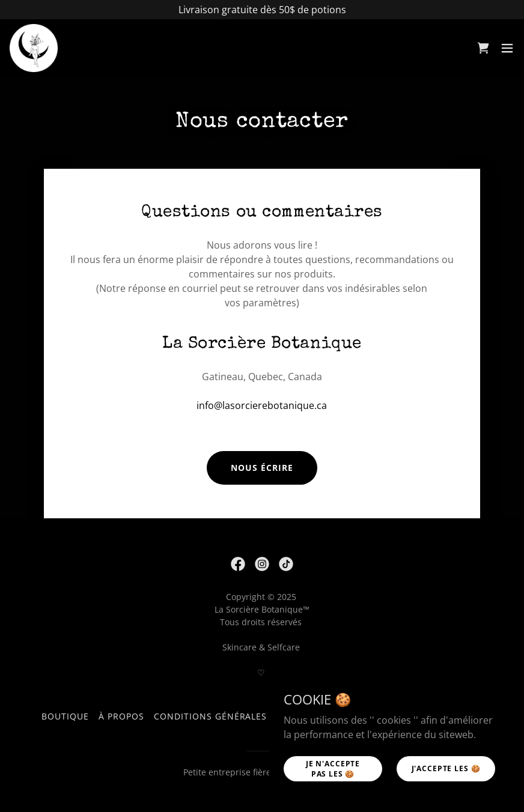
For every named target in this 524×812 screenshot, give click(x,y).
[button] (507, 48)
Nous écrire (262, 468)
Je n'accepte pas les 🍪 (333, 768)
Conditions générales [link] (211, 716)
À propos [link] (121, 716)
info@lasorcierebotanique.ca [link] (262, 405)
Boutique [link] (65, 716)
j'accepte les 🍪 (446, 768)
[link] (34, 48)
